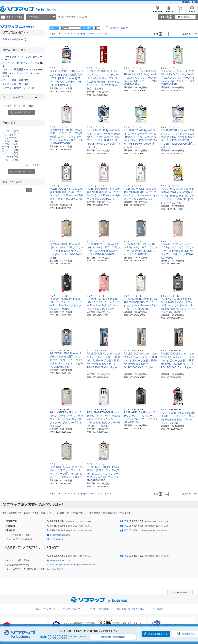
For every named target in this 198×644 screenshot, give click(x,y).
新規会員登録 (157, 11)
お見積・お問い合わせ (113, 637)
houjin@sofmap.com (60, 535)
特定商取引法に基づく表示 (131, 609)
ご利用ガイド (169, 11)
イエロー (11, 153)
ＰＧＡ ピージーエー (19, 106)
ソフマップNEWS (72, 609)
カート (180, 11)
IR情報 (195, 2)
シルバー (11, 141)
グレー (10, 138)
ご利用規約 (185, 2)
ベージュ (12, 150)
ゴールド (11, 156)
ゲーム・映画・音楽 (15, 80)
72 (101, 34)
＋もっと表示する (33, 165)
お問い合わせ (57, 539)
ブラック (12, 131)
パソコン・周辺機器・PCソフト (22, 69)
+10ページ (90, 34)
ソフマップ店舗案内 (99, 609)
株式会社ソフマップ (45, 609)
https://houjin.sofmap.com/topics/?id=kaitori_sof (73, 565)
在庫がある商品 (14, 39)
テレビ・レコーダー (15, 84)
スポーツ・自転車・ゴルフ (18, 88)
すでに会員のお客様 (158, 634)
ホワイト (12, 134)
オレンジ (11, 160)
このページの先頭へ (180, 593)
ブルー (11, 144)
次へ (107, 34)
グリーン (11, 147)
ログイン (192, 11)
